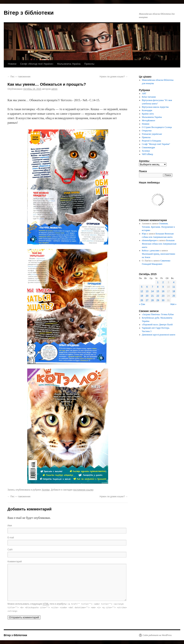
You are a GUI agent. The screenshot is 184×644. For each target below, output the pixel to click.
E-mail (11, 538)
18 (174, 291)
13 (147, 291)
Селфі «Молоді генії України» (37, 64)
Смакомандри (149, 147)
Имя (10, 526)
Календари (147, 110)
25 (174, 296)
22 (158, 296)
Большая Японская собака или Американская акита (159, 244)
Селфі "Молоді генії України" (156, 144)
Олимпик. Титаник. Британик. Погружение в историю (158, 227)
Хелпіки (46, 490)
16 (163, 291)
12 (142, 291)
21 (152, 296)
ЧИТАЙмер (147, 154)
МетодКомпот (149, 120)
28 (152, 300)
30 (163, 300)
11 (174, 287)
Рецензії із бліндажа (152, 141)
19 (142, 296)
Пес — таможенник (19, 77)
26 (142, 300)
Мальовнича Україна (69, 64)
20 (147, 296)
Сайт (10, 550)
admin (54, 89)
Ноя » (173, 304)
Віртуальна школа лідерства (155, 107)
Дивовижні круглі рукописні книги (159, 335)
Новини (12, 64)
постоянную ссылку (83, 490)
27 (147, 300)
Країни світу (148, 114)
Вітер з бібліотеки (29, 13)
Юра (144, 234)
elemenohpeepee (149, 240)
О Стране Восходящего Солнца (157, 127)
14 (152, 291)
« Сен (142, 304)
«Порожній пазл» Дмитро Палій (157, 325)
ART (144, 93)
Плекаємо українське (152, 134)
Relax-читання (149, 97)
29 (158, 300)
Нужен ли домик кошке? (114, 77)
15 (158, 291)
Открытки (147, 131)
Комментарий (15, 562)
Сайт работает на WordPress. (157, 635)
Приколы (89, 64)
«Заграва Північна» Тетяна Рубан (158, 314)
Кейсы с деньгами (151, 251)
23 (163, 296)
